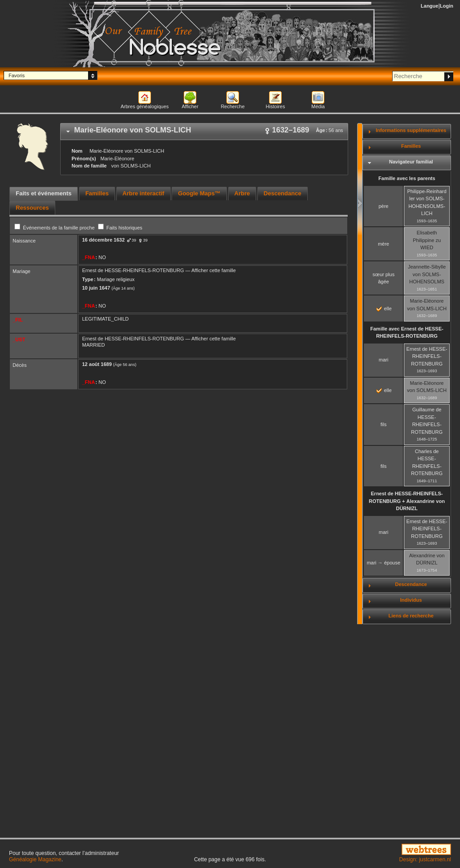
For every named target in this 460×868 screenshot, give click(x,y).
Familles (411, 146)
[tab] (204, 132)
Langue (430, 6)
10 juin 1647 (96, 288)
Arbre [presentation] (242, 193)
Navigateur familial (411, 162)
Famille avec (407, 333)
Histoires (276, 106)
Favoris (17, 75)
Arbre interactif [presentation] (144, 193)
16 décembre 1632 (104, 240)
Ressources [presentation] (32, 208)
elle (384, 308)
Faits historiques (120, 228)
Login (447, 6)
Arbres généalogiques (144, 106)
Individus (411, 600)
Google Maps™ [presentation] (199, 193)
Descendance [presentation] (283, 193)
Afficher (190, 106)
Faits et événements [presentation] (44, 193)
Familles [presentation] (97, 193)
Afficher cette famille (214, 270)
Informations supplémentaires (411, 130)
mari (383, 360)
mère (383, 244)
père (384, 206)
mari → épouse (383, 563)
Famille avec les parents (407, 178)
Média (318, 106)
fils (383, 424)
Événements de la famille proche (55, 228)
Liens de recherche (411, 616)
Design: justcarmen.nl (425, 859)
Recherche (232, 106)
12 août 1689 (97, 364)
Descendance (411, 584)
